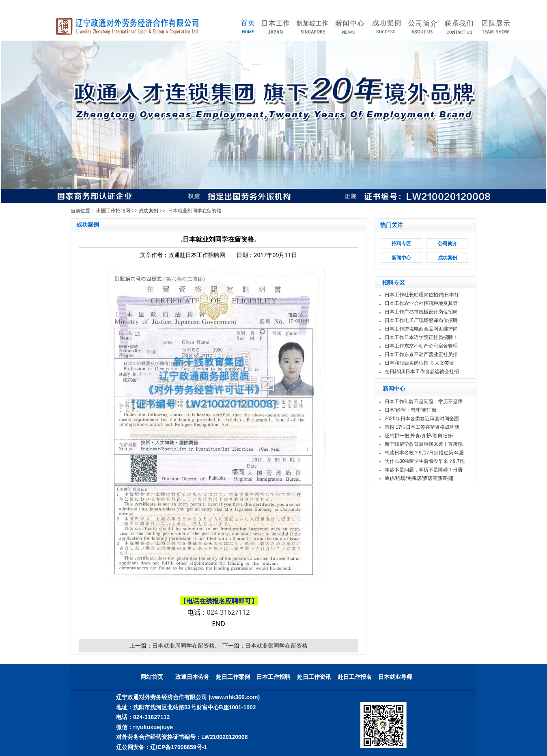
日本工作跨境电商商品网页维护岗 (421, 329)
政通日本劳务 (192, 677)
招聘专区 (401, 244)
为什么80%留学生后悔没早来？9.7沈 (425, 461)
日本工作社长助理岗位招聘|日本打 (422, 295)
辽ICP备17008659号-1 (179, 747)
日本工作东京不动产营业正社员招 (421, 354)
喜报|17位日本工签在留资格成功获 (422, 427)
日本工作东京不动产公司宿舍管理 (421, 346)
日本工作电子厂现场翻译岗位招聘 (421, 320)
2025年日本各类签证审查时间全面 (422, 419)
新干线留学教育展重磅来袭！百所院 (424, 444)
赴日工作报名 (355, 677)
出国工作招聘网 (113, 211)
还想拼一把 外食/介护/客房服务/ (419, 436)
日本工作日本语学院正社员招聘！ (421, 337)
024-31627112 (228, 612)
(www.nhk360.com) (234, 697)
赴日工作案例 (233, 677)
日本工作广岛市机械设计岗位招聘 (421, 312)
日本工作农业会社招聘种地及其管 (421, 303)
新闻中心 (401, 258)
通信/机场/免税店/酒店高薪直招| (419, 478)
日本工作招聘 (273, 677)
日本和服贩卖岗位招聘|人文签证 (420, 363)
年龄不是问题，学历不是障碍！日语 (424, 470)
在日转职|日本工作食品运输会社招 (422, 372)
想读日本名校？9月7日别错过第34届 (424, 453)
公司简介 (448, 244)
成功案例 (149, 211)
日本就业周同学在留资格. (184, 645)
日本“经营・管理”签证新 (411, 410)
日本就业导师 (395, 677)
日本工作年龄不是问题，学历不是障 (424, 402)
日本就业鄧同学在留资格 (276, 645)
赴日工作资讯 (314, 677)
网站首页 (152, 677)
